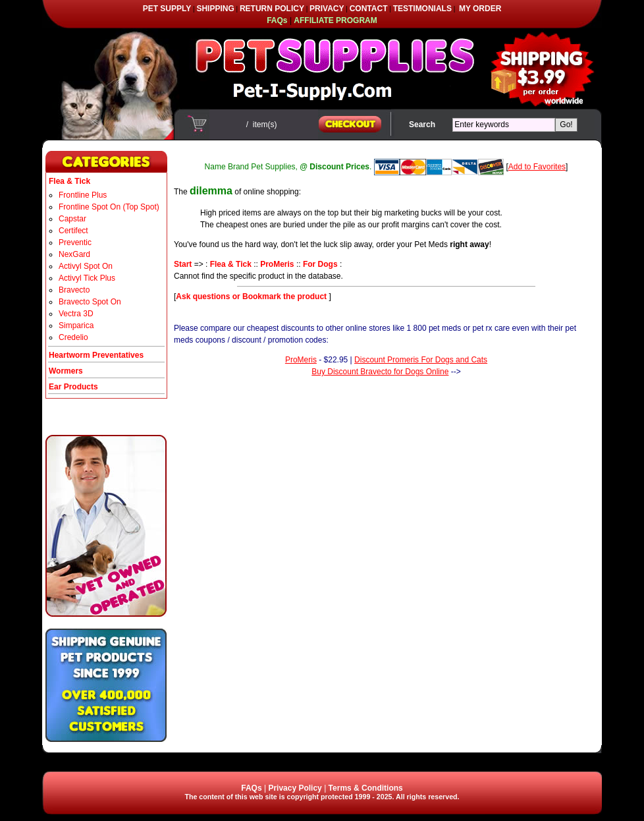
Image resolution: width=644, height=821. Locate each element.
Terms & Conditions (366, 788)
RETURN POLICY (272, 9)
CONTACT (369, 9)
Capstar (72, 219)
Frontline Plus (83, 195)
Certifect (73, 231)
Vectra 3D (76, 314)
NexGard (74, 254)
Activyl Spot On (86, 266)
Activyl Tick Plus (87, 278)
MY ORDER (480, 9)
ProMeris (277, 264)
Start (183, 264)
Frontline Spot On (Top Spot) (109, 207)
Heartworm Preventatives (96, 355)
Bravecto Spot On (90, 302)
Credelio (73, 337)
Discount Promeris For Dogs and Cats (421, 360)
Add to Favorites (537, 167)
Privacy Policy (295, 788)
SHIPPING (215, 9)
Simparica (76, 326)
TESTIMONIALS (422, 9)
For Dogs (320, 264)
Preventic (75, 242)
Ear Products (73, 387)
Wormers (66, 371)
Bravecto (74, 290)
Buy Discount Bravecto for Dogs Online (380, 372)
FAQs (251, 788)
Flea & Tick (231, 264)
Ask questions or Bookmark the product (252, 297)
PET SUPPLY (167, 9)
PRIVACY (327, 9)
